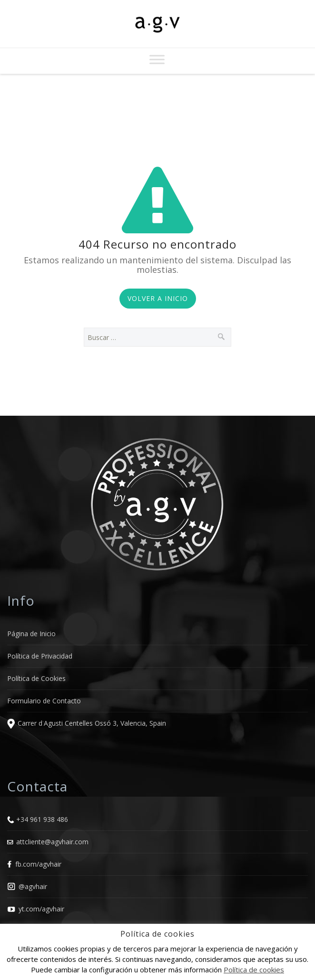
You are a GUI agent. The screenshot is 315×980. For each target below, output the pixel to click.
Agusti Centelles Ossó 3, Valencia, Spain (105, 724)
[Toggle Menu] (157, 59)
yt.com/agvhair (41, 909)
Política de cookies (254, 970)
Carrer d (30, 724)
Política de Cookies (36, 678)
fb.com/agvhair (38, 864)
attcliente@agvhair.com (52, 842)
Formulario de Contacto (44, 701)
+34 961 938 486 (42, 819)
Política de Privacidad (40, 656)
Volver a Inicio (158, 298)
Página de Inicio (31, 634)
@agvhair (33, 886)
